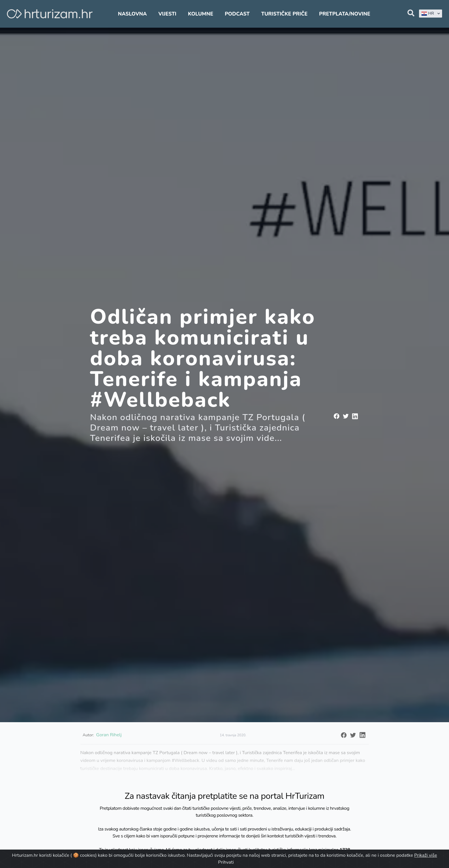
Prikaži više (425, 855)
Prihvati (226, 862)
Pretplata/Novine (345, 14)
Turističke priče (284, 14)
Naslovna (132, 14)
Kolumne (201, 14)
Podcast (237, 14)
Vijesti (167, 14)
